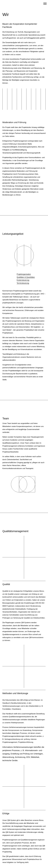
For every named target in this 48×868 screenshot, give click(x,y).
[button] (24, 561)
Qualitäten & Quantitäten (26, 277)
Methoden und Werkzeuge (15, 693)
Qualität (6, 584)
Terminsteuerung (23, 283)
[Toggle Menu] (45, 4)
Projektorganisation (24, 274)
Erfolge (6, 813)
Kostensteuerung (23, 280)
